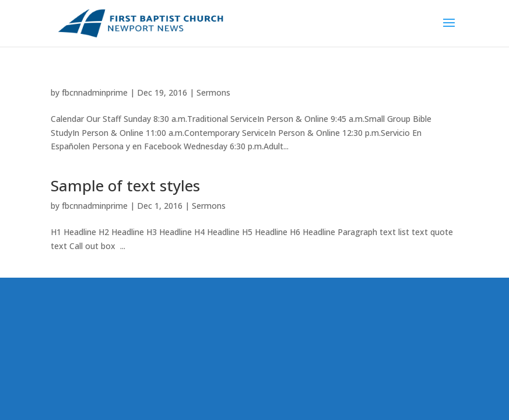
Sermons (213, 92)
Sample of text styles (125, 185)
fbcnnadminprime (95, 92)
